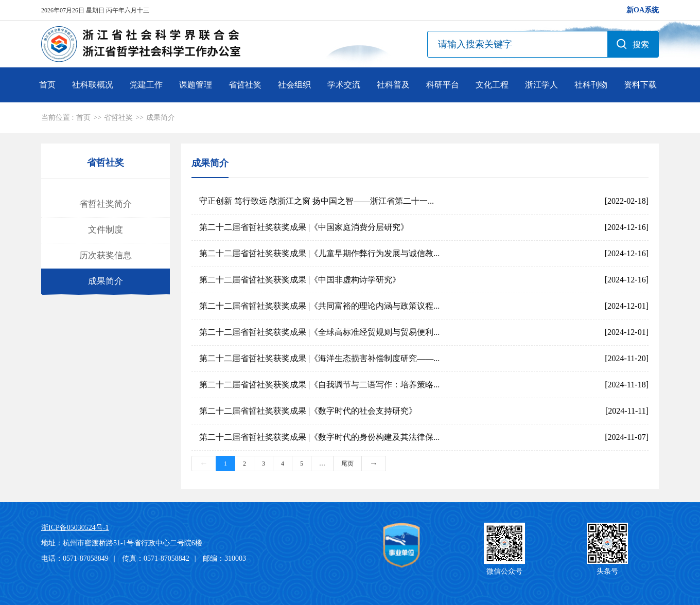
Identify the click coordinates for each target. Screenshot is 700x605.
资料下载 (640, 85)
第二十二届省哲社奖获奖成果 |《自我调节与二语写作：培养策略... (319, 385)
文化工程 (492, 85)
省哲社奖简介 (106, 204)
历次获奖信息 (106, 255)
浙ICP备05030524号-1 (75, 528)
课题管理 (196, 85)
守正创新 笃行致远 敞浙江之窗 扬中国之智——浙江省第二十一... (317, 201)
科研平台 (443, 85)
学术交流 (344, 85)
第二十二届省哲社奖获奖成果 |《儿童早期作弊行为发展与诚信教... (319, 253)
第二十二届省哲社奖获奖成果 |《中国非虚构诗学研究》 (300, 280)
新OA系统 (643, 10)
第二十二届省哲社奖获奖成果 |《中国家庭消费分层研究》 (304, 227)
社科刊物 (591, 85)
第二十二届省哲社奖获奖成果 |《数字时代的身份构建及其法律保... (319, 437)
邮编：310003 (224, 558)
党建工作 (146, 85)
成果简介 (161, 118)
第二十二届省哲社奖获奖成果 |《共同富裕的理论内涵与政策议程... (319, 306)
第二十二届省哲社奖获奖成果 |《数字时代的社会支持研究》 (308, 411)
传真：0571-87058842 (156, 558)
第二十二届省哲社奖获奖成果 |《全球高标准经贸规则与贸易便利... (319, 332)
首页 (47, 85)
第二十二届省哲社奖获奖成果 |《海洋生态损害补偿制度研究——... (319, 358)
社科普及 (393, 85)
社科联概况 (93, 85)
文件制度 (106, 230)
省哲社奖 (245, 85)
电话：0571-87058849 (75, 558)
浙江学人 (541, 85)
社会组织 (294, 85)
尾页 (347, 464)
